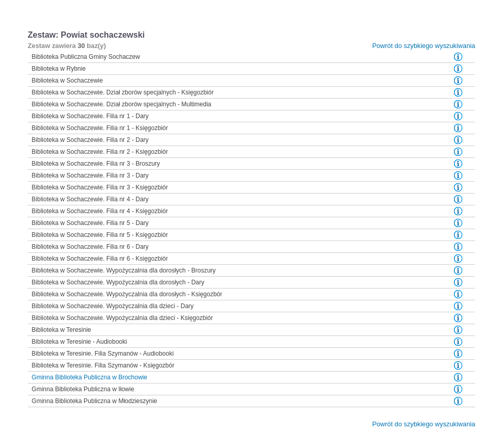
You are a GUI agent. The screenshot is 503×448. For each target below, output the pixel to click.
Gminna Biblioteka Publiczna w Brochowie (89, 377)
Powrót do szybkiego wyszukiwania (424, 46)
